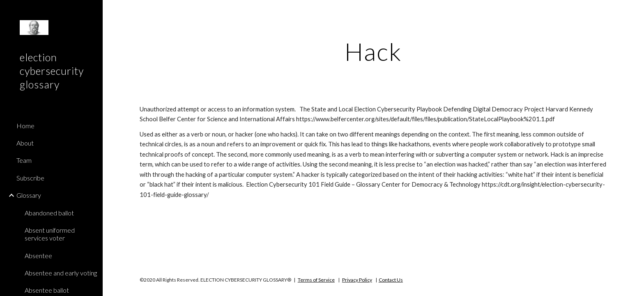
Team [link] (24, 160)
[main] (373, 51)
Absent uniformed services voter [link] (50, 234)
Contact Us (391, 280)
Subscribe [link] (30, 178)
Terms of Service (316, 280)
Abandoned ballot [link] (49, 213)
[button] (634, 12)
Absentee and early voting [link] (61, 273)
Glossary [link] (29, 195)
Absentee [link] (38, 256)
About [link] (25, 143)
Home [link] (25, 126)
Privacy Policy (357, 280)
